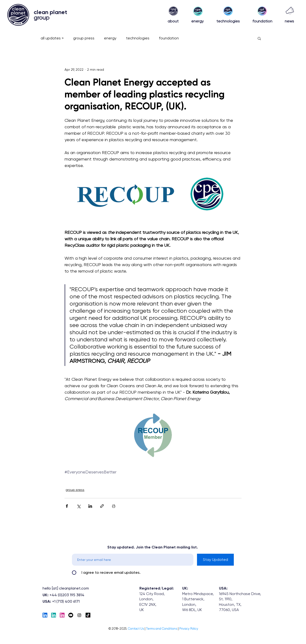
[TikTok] (88, 615)
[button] (259, 38)
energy (110, 38)
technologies (138, 38)
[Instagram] (79, 615)
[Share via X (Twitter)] (79, 506)
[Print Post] (114, 506)
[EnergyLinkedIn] (54, 615)
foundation (169, 38)
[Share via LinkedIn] (90, 506)
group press (84, 38)
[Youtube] (71, 615)
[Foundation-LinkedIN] (62, 615)
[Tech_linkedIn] (45, 615)
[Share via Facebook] (67, 506)
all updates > (52, 38)
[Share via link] (102, 506)
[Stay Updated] (215, 560)
